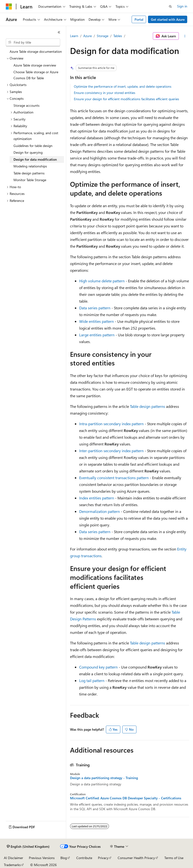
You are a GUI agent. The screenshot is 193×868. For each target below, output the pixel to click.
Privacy (103, 858)
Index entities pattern (97, 498)
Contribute (84, 858)
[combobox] (33, 42)
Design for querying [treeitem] (28, 152)
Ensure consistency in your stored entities (105, 93)
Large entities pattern (97, 335)
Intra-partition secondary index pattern (111, 424)
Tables (118, 36)
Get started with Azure (168, 19)
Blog (64, 858)
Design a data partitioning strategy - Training (104, 778)
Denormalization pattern (100, 511)
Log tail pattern (92, 680)
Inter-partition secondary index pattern (111, 451)
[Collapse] (59, 32)
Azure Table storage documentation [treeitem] (36, 51)
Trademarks (12, 865)
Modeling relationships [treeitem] (30, 166)
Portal (139, 19)
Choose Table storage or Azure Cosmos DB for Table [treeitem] (36, 75)
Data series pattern (95, 308)
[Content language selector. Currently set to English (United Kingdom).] (28, 847)
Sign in (182, 6)
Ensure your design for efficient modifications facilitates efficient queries (126, 99)
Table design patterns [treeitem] (29, 173)
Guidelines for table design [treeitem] (33, 146)
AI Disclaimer (13, 858)
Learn (74, 36)
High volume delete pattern (102, 281)
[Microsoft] (9, 7)
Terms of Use (174, 858)
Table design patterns (148, 406)
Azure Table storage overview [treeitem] (35, 65)
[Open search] (170, 7)
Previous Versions (42, 858)
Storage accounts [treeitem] (26, 105)
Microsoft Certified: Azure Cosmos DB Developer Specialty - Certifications (126, 798)
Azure (87, 36)
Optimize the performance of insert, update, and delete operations (123, 86)
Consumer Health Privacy (136, 858)
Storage (103, 36)
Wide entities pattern (96, 321)
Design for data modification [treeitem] (35, 159)
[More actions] (185, 36)
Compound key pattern (98, 667)
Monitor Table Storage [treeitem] (30, 180)
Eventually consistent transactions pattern (114, 478)
